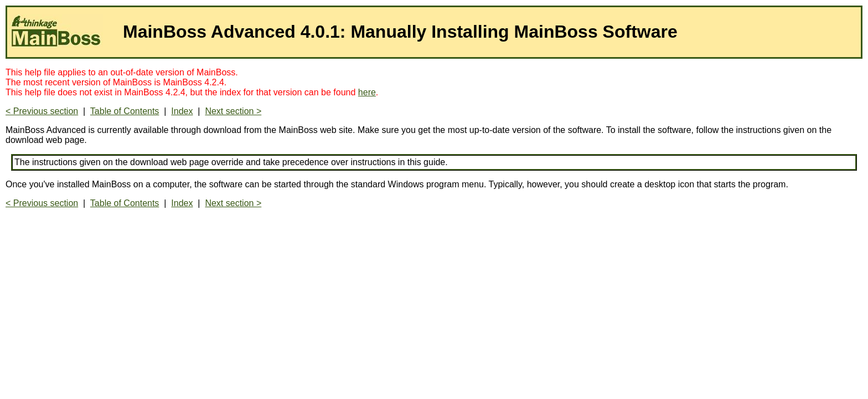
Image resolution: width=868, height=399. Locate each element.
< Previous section (42, 111)
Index (182, 111)
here (367, 92)
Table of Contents (125, 111)
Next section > (233, 111)
